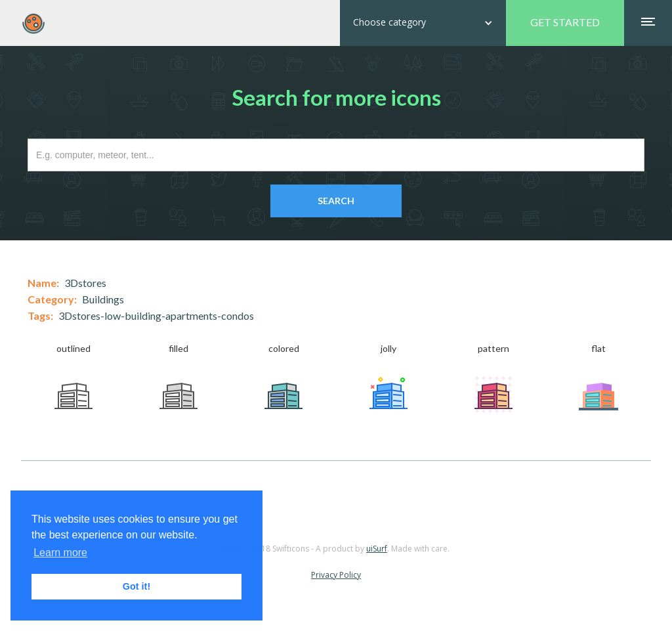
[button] (423, 23)
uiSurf (377, 549)
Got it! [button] (136, 586)
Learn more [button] (60, 553)
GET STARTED (565, 22)
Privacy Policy (336, 575)
